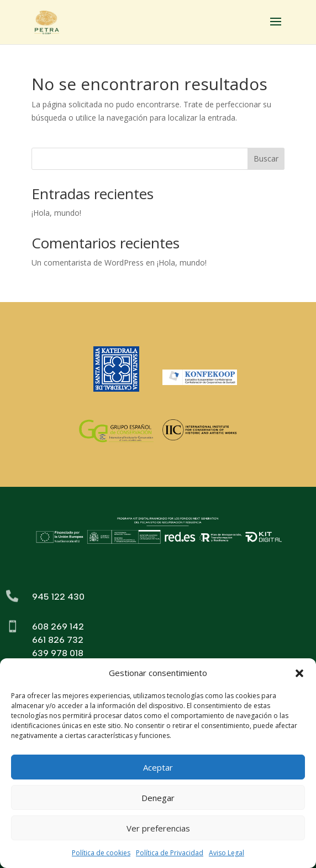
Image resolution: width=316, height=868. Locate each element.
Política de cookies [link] (101, 853)
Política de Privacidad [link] (170, 853)
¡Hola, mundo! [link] (56, 213)
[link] (47, 21)
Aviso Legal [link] (227, 853)
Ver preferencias (158, 828)
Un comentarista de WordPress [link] (88, 263)
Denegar (158, 798)
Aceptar (158, 767)
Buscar (266, 158)
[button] (299, 673)
